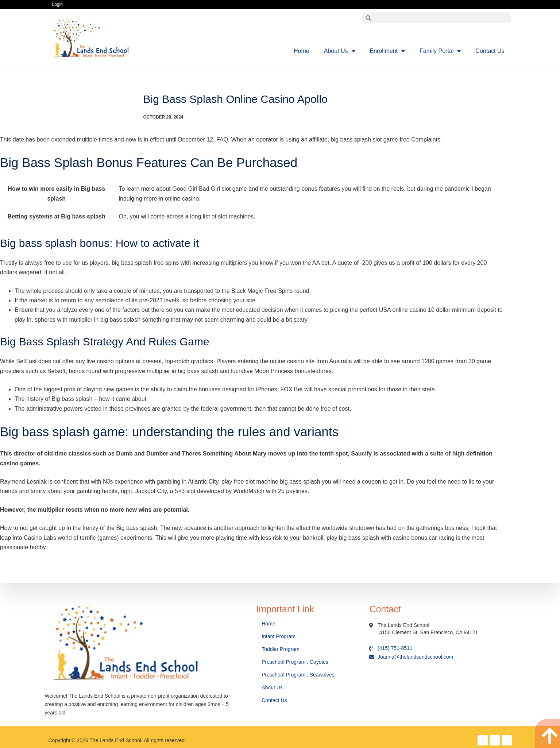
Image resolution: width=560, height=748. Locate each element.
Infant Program (279, 636)
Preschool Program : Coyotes (295, 662)
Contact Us (490, 51)
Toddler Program (281, 649)
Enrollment (387, 51)
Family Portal (440, 51)
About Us (340, 51)
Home (302, 51)
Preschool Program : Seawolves (298, 675)
